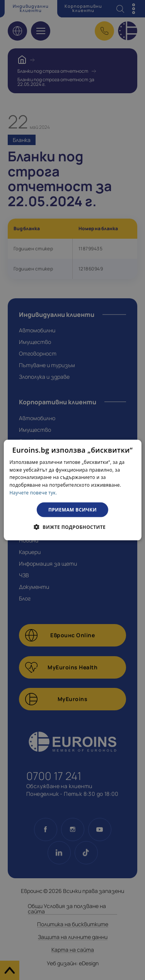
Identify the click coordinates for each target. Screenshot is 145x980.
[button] (72, 527)
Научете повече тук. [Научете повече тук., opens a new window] (33, 493)
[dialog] (72, 490)
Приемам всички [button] (72, 509)
